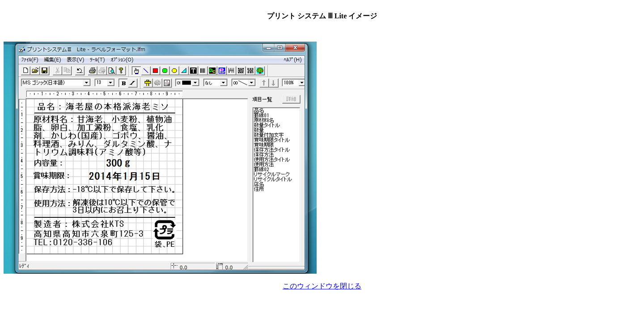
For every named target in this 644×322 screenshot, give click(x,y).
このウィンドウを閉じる (322, 286)
